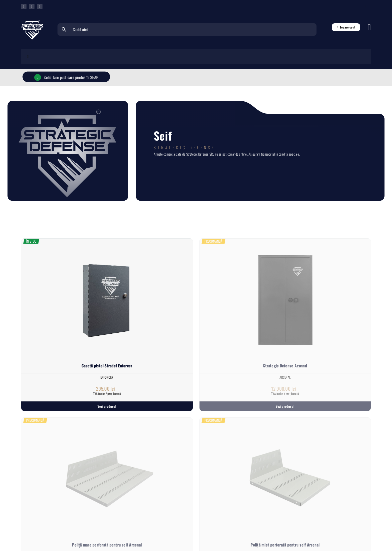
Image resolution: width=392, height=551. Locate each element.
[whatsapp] (32, 7)
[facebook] (24, 7)
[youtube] (40, 7)
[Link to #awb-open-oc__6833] (369, 27)
